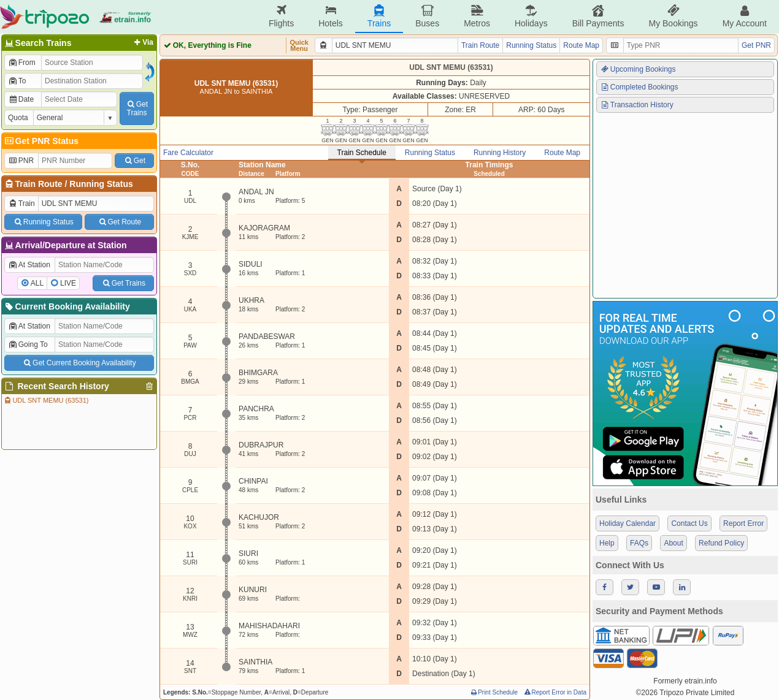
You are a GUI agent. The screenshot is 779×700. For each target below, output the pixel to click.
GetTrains (137, 108)
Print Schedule (493, 692)
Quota (18, 118)
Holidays (531, 16)
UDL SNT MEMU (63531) (46, 400)
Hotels (331, 16)
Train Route (39, 184)
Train (21, 204)
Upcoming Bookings (638, 69)
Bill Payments (598, 16)
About (673, 543)
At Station (29, 265)
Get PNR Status (41, 141)
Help (607, 543)
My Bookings (673, 16)
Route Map (581, 45)
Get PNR (756, 45)
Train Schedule (362, 153)
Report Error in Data (555, 692)
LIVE (68, 283)
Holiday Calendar (627, 523)
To (17, 81)
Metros (477, 16)
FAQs (639, 543)
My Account (745, 16)
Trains (379, 16)
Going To (28, 344)
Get (134, 161)
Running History (500, 153)
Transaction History (637, 105)
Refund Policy (721, 543)
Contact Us (689, 523)
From (22, 63)
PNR (21, 161)
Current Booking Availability (67, 306)
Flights (281, 16)
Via (143, 42)
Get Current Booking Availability (79, 363)
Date (21, 99)
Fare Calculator (188, 153)
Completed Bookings (639, 87)
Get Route (119, 222)
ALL (37, 283)
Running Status (101, 184)
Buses (427, 16)
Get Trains (123, 283)
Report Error (743, 523)
